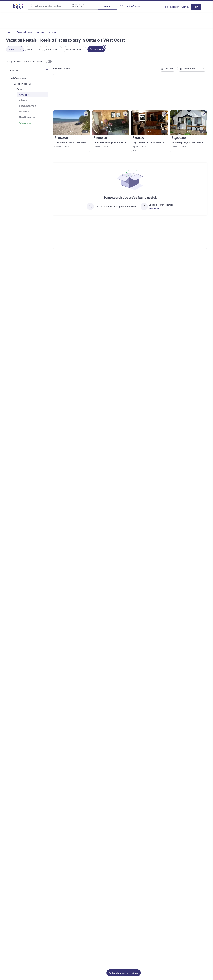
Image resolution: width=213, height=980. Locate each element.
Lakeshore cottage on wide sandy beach (115, 142)
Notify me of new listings (124, 973)
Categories (80, 4)
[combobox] (83, 6)
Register (174, 7)
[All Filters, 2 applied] (96, 49)
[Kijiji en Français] (167, 7)
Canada (43, 32)
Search (108, 6)
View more (25, 123)
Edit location (156, 208)
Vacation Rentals (26, 32)
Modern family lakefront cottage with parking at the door (84, 142)
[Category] (28, 69)
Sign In (185, 7)
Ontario (52, 32)
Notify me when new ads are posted (29, 61)
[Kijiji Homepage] (18, 6)
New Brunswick (27, 117)
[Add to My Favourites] (86, 114)
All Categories (18, 78)
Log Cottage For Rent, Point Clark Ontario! (155, 142)
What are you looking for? (48, 6)
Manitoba (24, 111)
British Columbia (28, 106)
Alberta (23, 100)
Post (196, 7)
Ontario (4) (25, 95)
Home (11, 32)
